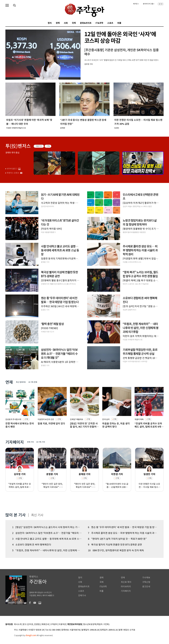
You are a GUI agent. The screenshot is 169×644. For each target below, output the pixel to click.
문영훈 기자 (52, 474)
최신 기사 (37, 515)
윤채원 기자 (85, 474)
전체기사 (82, 596)
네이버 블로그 (12, 169)
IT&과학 (99, 23)
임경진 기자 (149, 474)
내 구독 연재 (33, 382)
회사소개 (18, 624)
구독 (48, 146)
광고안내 (146, 587)
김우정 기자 (20, 474)
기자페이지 (126, 591)
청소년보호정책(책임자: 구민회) (96, 624)
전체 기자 (30, 442)
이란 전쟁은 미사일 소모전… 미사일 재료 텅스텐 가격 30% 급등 (149, 485)
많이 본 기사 (16, 515)
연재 (123, 578)
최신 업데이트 (21, 382)
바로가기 (39, 146)
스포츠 (110, 23)
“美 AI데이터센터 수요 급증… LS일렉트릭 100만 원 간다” (117, 485)
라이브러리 (126, 587)
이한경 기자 (117, 474)
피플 (119, 23)
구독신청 (146, 582)
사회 (66, 23)
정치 (50, 23)
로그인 (161, 4)
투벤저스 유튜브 (13, 173)
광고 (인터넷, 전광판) (32, 624)
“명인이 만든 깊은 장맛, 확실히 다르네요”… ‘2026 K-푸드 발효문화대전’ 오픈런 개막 (52, 485)
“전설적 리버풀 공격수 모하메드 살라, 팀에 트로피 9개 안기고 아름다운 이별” (20, 485)
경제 (58, 23)
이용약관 (62, 624)
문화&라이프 (86, 23)
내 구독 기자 (41, 442)
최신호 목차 (126, 582)
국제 (74, 23)
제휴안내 (45, 624)
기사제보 (146, 578)
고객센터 (54, 624)
